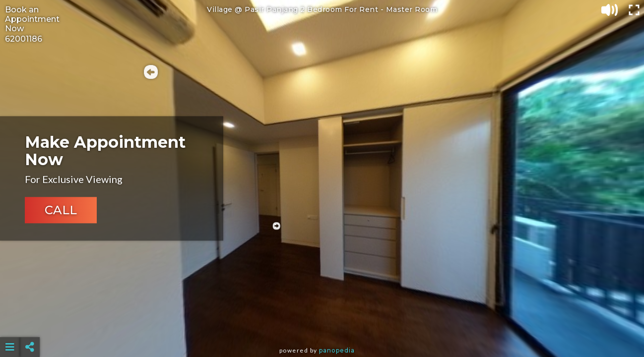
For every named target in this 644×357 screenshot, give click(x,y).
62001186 (24, 39)
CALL (61, 210)
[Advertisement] (322, 322)
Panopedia (337, 350)
